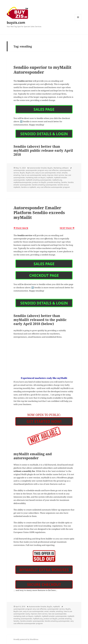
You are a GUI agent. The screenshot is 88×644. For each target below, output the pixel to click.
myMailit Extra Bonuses (44, 570)
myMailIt (56, 607)
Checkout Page (44, 275)
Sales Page (44, 109)
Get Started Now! (44, 421)
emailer (65, 173)
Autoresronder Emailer (38, 168)
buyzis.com (16, 22)
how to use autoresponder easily (34, 175)
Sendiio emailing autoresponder (44, 185)
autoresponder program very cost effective (42, 170)
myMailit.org (57, 180)
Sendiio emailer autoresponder (32, 621)
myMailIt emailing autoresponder (38, 180)
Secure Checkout (44, 584)
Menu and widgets (78, 20)
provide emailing (54, 182)
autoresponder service (56, 609)
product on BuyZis (39, 182)
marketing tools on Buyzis (36, 177)
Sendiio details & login (44, 134)
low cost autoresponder (57, 614)
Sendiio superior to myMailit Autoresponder (42, 70)
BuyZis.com (30, 173)
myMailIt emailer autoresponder (54, 616)
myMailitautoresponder (22, 182)
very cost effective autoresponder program (53, 187)
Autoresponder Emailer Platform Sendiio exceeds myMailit (39, 213)
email (59, 173)
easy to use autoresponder (46, 173)
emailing (17, 175)
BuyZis (50, 168)
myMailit (50, 177)
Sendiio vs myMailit (29, 187)
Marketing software (61, 168)
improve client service (56, 175)
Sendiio (64, 182)
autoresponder (19, 170)
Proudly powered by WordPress (26, 639)
